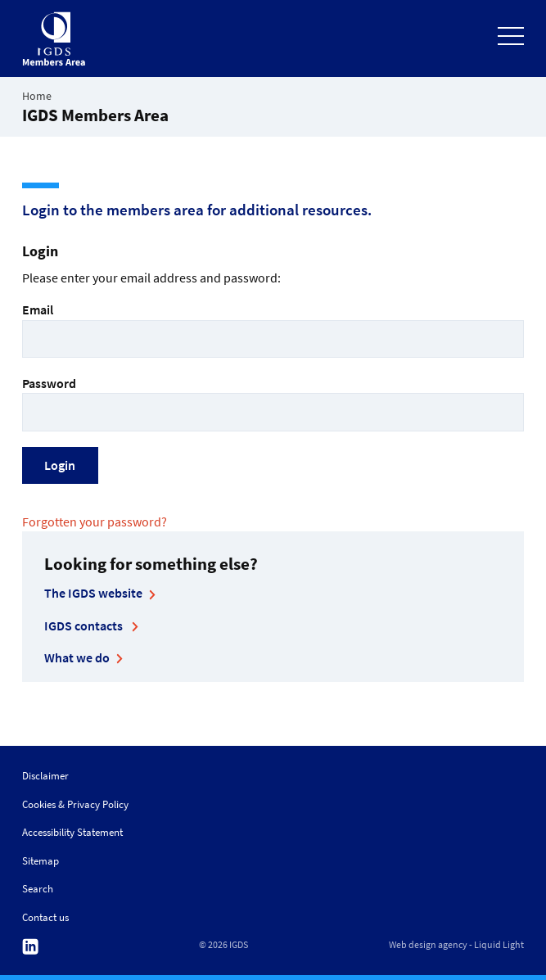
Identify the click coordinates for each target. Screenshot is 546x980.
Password (273, 403)
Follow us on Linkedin (30, 947)
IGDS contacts (85, 625)
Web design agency (428, 945)
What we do (77, 657)
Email (273, 330)
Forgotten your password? (95, 522)
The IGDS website (93, 593)
